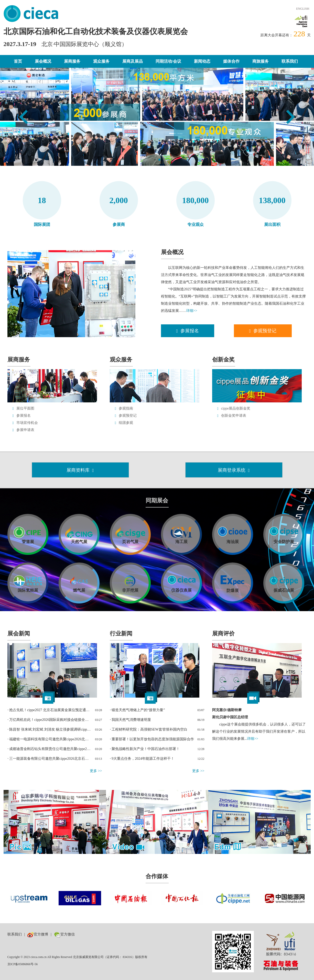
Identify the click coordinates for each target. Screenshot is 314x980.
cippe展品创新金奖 (236, 408)
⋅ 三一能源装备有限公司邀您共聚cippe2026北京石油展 (50, 759)
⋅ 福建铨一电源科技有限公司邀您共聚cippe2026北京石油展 (50, 739)
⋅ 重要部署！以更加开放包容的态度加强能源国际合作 (152, 739)
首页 (18, 61)
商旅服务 (261, 61)
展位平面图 (25, 408)
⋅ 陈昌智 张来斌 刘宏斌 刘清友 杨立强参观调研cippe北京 (50, 729)
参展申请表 (25, 430)
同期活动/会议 (168, 61)
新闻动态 (202, 61)
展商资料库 (80, 470)
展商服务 (72, 61)
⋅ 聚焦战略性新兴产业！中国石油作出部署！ (145, 749)
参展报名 (188, 331)
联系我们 (290, 61)
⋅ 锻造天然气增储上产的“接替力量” (137, 710)
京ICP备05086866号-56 (23, 964)
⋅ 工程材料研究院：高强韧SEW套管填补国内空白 (149, 729)
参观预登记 (263, 331)
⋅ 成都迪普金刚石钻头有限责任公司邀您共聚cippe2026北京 (50, 749)
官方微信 (64, 934)
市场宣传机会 (27, 423)
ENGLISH (303, 9)
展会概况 (43, 61)
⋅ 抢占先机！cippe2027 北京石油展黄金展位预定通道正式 (50, 710)
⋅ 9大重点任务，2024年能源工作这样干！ (142, 759)
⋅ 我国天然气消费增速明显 (131, 720)
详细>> (192, 311)
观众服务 (101, 61)
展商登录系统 (234, 470)
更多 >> (96, 771)
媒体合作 (231, 61)
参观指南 (126, 408)
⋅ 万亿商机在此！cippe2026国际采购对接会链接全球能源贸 (50, 720)
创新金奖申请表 (234, 416)
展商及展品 (133, 61)
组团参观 (126, 423)
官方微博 (38, 934)
